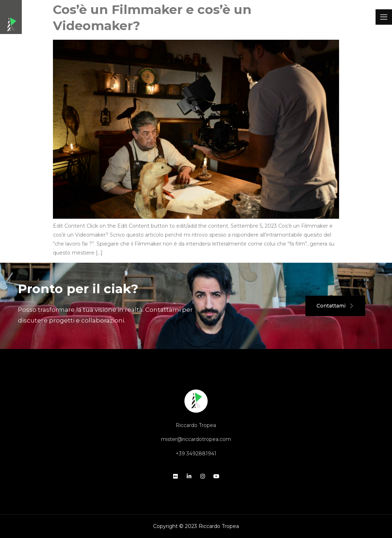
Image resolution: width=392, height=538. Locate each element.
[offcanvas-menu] (384, 17)
